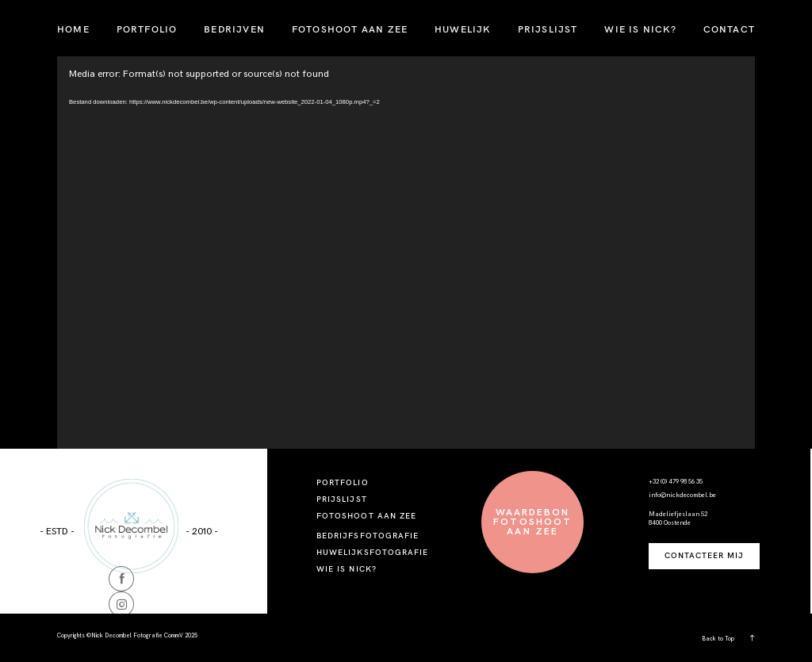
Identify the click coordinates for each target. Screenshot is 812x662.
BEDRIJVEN (234, 29)
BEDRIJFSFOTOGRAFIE (368, 536)
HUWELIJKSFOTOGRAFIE (372, 552)
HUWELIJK (463, 29)
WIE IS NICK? (640, 29)
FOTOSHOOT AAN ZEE (350, 29)
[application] (406, 253)
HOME (73, 29)
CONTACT (729, 29)
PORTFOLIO (147, 29)
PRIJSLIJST (548, 29)
